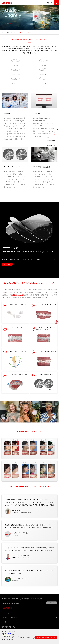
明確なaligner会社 (17, 295)
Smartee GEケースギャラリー (29, 431)
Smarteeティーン (52, 147)
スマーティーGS (52, 132)
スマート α (52, 138)
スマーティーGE (25, 32)
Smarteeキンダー (52, 142)
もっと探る (7, 264)
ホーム (3, 32)
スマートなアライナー (13, 32)
